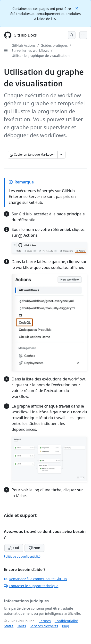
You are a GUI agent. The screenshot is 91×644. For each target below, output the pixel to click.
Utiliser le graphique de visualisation (41, 56)
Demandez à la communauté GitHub (35, 579)
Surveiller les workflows (30, 50)
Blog (66, 626)
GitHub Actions (24, 45)
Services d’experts (44, 626)
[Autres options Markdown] (61, 155)
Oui (14, 548)
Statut (9, 626)
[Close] (77, 8)
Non (34, 548)
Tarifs (21, 626)
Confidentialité (66, 621)
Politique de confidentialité (22, 557)
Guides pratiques (54, 45)
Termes (45, 621)
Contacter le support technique (31, 586)
